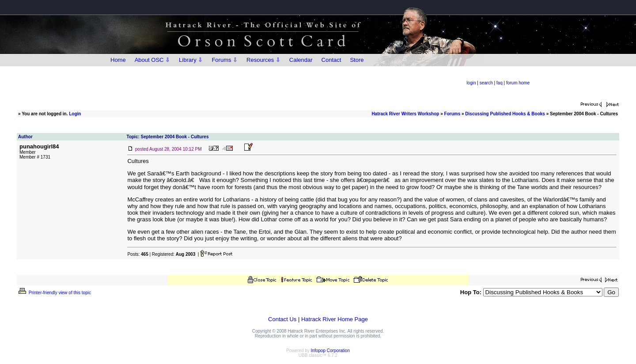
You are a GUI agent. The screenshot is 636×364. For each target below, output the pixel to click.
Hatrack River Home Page (335, 319)
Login (75, 114)
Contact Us (282, 319)
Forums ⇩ (225, 60)
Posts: (138, 254)
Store (357, 60)
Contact (331, 60)
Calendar (301, 60)
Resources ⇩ (263, 60)
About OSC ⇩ (152, 60)
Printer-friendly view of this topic (54, 293)
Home (118, 60)
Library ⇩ (191, 60)
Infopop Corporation (330, 351)
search (486, 83)
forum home (518, 83)
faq (500, 83)
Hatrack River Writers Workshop (405, 114)
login (471, 83)
